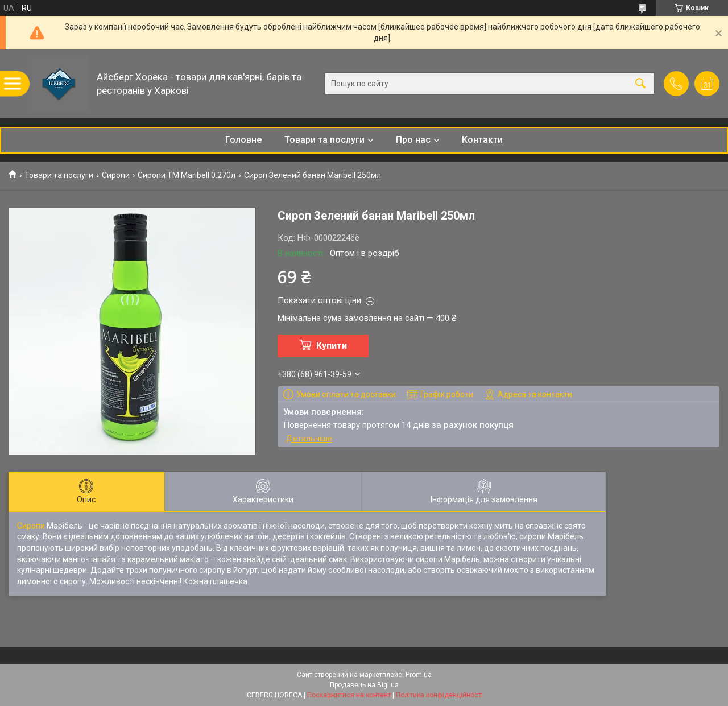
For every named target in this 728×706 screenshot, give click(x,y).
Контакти (482, 140)
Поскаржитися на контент (349, 695)
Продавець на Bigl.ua (364, 685)
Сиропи (116, 175)
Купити (332, 346)
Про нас (413, 140)
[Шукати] (640, 84)
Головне (243, 140)
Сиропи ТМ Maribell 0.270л (187, 175)
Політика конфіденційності (439, 695)
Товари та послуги (324, 140)
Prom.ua (419, 675)
